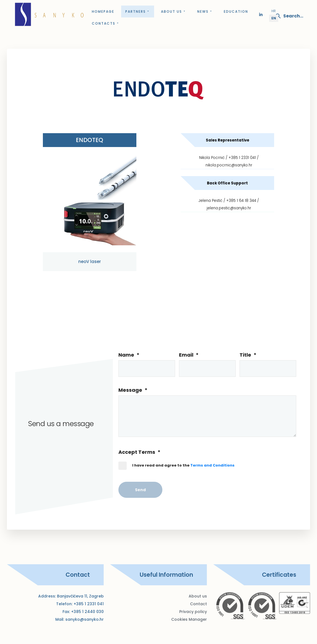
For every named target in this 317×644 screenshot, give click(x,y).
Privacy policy (193, 612)
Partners (138, 11)
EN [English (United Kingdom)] (274, 18)
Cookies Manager (189, 619)
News (205, 11)
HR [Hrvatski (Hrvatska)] (274, 11)
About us (174, 11)
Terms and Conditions (212, 465)
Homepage (103, 11)
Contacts (106, 23)
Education (236, 11)
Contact (198, 604)
